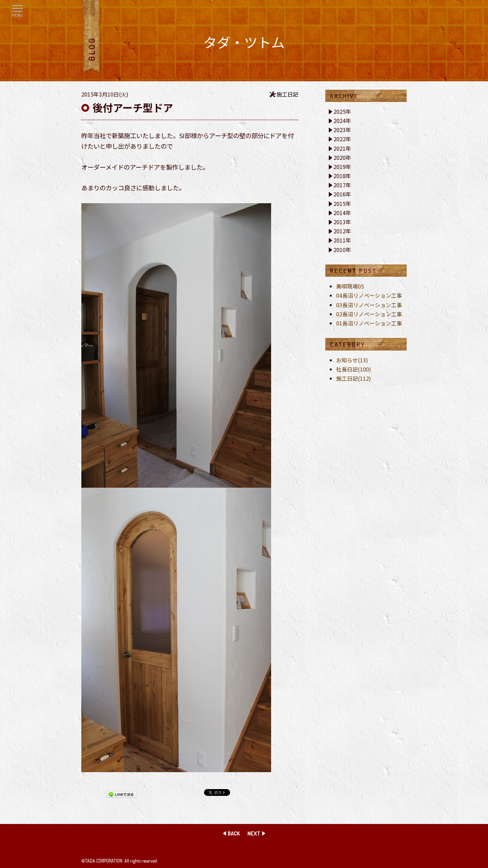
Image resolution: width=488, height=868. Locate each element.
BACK (234, 833)
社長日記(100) (354, 369)
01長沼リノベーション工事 (369, 323)
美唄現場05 (350, 286)
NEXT (254, 833)
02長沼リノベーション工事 (369, 314)
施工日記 (287, 94)
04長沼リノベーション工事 (369, 295)
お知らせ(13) (352, 360)
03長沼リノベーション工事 (369, 305)
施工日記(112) (354, 378)
